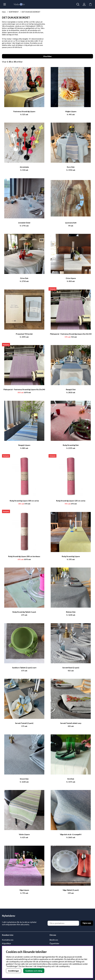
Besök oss (54, 940)
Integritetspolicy (44, 966)
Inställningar (14, 971)
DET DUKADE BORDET (31, 12)
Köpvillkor (6, 943)
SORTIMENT (14, 12)
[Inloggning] (84, 4)
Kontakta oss (8, 940)
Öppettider (54, 943)
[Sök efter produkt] (78, 4)
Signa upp (87, 923)
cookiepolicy (64, 966)
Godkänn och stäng (34, 971)
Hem (4, 12)
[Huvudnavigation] (5, 4)
